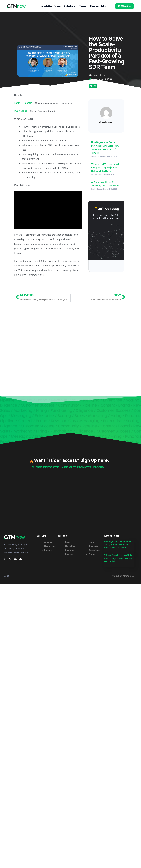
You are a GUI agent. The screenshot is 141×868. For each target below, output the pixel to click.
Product (92, 554)
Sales (68, 542)
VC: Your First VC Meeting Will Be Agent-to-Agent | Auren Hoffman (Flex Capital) (105, 168)
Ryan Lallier (21, 111)
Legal (7, 576)
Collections (71, 6)
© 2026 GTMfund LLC (123, 576)
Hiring (91, 542)
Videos (93, 86)
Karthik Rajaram (23, 103)
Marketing (70, 546)
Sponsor (95, 6)
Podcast (58, 6)
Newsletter (46, 6)
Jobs (103, 6)
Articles (48, 542)
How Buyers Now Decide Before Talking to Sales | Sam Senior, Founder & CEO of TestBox (118, 545)
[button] (111, 7)
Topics (84, 6)
